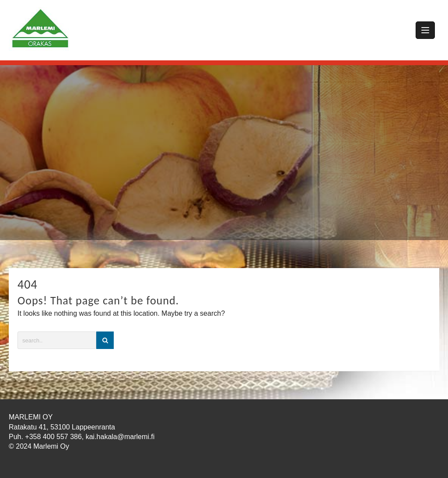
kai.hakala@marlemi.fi (120, 437)
